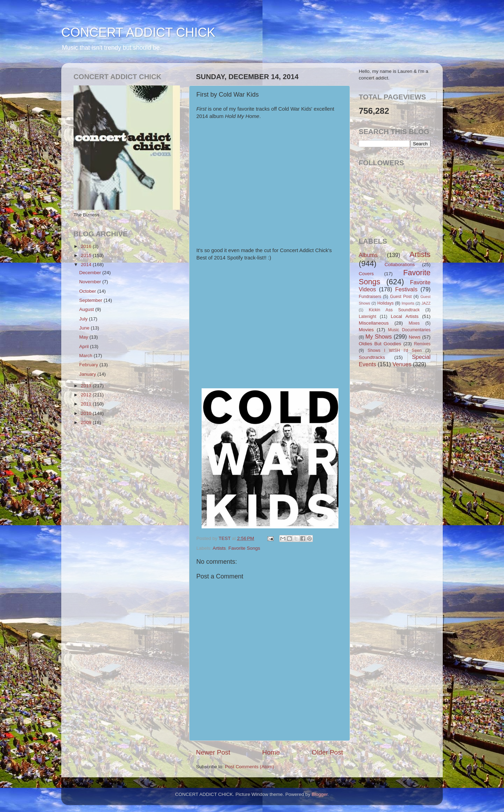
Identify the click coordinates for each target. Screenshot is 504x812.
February (89, 365)
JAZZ (426, 303)
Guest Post (401, 297)
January (88, 374)
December (91, 273)
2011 (87, 404)
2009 (87, 422)
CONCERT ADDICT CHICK (138, 32)
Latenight (367, 317)
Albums (368, 255)
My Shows (379, 336)
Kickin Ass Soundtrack (394, 310)
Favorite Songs (244, 548)
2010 (87, 413)
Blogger (320, 794)
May (84, 337)
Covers (366, 274)
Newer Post (213, 752)
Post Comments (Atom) (250, 767)
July (84, 319)
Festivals (406, 289)
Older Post (327, 752)
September (91, 300)
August (87, 309)
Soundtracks (372, 357)
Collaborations (400, 265)
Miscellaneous (374, 323)
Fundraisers (370, 297)
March (86, 356)
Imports (408, 303)
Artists (219, 548)
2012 (87, 395)
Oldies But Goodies (380, 344)
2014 (87, 265)
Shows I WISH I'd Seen (394, 351)
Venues (402, 364)
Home (271, 752)
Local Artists (404, 316)
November (91, 282)
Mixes (414, 323)
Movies (366, 330)
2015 (87, 255)
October (88, 291)
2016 (87, 246)
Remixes (422, 344)
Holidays (386, 303)
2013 (87, 386)
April (85, 346)
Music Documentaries (409, 330)
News (415, 337)
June (85, 328)
